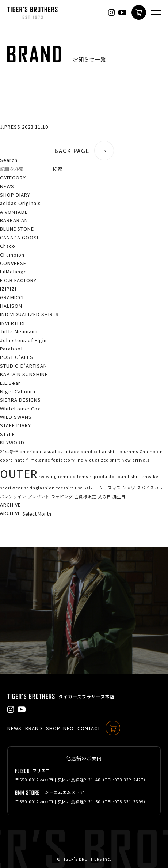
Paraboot (12, 348)
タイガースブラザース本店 (87, 696)
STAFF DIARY (16, 425)
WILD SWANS (16, 417)
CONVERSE (13, 263)
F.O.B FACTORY (18, 280)
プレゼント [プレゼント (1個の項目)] (39, 496)
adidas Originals (20, 203)
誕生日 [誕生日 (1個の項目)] (119, 496)
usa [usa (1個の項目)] (79, 488)
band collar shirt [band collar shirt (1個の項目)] (99, 452)
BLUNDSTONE (17, 229)
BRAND (34, 728)
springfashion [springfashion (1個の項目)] (39, 488)
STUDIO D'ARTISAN (24, 366)
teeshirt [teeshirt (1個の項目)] (65, 488)
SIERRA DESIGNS (20, 400)
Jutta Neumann (19, 331)
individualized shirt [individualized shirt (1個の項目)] (98, 460)
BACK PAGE (84, 151)
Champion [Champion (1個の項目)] (151, 452)
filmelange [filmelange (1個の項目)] (38, 460)
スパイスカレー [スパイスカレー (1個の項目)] (152, 488)
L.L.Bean (11, 383)
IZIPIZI (8, 289)
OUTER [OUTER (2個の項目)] (19, 473)
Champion (12, 255)
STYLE (7, 434)
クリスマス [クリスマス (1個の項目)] (110, 488)
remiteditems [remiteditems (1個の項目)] (73, 476)
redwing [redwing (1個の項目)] (48, 476)
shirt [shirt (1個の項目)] (136, 476)
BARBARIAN (14, 220)
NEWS (7, 186)
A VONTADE (14, 212)
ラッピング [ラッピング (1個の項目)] (62, 496)
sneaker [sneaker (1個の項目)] (151, 476)
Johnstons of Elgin (23, 340)
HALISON (11, 306)
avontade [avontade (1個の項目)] (68, 452)
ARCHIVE (10, 513)
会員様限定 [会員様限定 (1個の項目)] (85, 496)
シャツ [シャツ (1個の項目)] (129, 488)
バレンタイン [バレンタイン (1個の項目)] (13, 496)
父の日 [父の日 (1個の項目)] (104, 496)
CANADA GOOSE (20, 237)
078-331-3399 (129, 801)
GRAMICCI (12, 297)
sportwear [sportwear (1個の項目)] (11, 488)
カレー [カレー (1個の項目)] (91, 488)
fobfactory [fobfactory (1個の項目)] (63, 460)
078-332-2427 (129, 780)
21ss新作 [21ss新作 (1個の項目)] (9, 452)
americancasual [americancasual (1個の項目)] (38, 452)
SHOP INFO (60, 728)
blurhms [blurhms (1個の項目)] (129, 452)
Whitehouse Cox (20, 408)
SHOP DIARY (15, 195)
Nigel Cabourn (18, 391)
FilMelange (14, 271)
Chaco (8, 246)
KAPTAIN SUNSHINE (24, 374)
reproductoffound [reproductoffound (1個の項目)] (109, 476)
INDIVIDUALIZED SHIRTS (29, 314)
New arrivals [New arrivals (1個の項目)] (135, 460)
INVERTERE (13, 323)
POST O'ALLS (17, 357)
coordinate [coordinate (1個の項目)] (12, 460)
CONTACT (89, 728)
